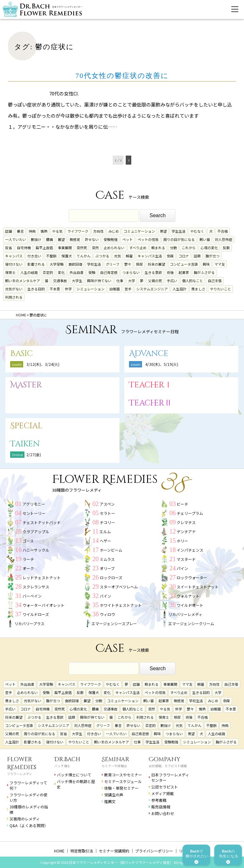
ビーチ (182, 504)
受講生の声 (114, 795)
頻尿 (139, 264)
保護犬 (67, 256)
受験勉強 (111, 239)
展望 (61, 239)
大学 (132, 281)
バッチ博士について (74, 775)
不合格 (223, 231)
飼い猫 (205, 239)
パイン (182, 568)
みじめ (114, 231)
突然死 (82, 248)
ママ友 (220, 264)
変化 (61, 272)
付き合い (34, 256)
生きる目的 (36, 289)
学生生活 (179, 231)
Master (26, 385)
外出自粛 (77, 272)
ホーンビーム (111, 550)
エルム (105, 531)
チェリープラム (190, 513)
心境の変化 (209, 248)
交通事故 (60, 281)
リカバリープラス (29, 623)
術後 (170, 272)
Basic (21, 354)
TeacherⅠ (151, 385)
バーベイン (32, 596)
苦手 (128, 289)
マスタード (186, 559)
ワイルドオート (190, 605)
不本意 (55, 289)
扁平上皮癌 (44, 248)
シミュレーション (91, 289)
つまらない (131, 272)
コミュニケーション (139, 231)
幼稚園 (115, 289)
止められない (114, 248)
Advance (149, 354)
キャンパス (14, 256)
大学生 (77, 281)
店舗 (9, 231)
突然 (95, 248)
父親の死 (155, 281)
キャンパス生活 (150, 256)
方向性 (98, 231)
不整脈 (51, 256)
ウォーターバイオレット (44, 605)
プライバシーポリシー (154, 851)
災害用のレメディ (25, 819)
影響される (36, 264)
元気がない (14, 289)
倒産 (170, 256)
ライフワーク (78, 231)
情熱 (44, 231)
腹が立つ (213, 256)
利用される (14, 297)
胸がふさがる (204, 272)
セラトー (107, 513)
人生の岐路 (29, 272)
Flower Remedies (22, 763)
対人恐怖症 (224, 239)
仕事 (120, 281)
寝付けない (14, 264)
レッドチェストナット (42, 577)
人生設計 (180, 289)
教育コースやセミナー (123, 775)
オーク (28, 568)
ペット (128, 239)
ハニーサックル (36, 550)
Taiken (25, 444)
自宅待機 (24, 248)
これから (189, 248)
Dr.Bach (67, 759)
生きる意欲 (153, 272)
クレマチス (186, 522)
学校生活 (94, 264)
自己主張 (215, 281)
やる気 (57, 231)
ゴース (28, 541)
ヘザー (105, 541)
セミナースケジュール (123, 781)
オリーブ (107, 568)
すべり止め (138, 248)
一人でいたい (16, 239)
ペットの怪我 (148, 239)
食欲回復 (75, 264)
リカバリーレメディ (185, 614)
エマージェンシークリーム (191, 623)
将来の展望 (156, 264)
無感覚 (75, 239)
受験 (92, 272)
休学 (68, 289)
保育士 (10, 272)
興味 (206, 264)
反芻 (226, 248)
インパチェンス (190, 550)
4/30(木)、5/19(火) (162, 364)
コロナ (184, 256)
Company (165, 759)
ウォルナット (188, 596)
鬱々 (128, 264)
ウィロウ (107, 614)
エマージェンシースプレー (114, 623)
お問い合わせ (163, 813)
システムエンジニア (152, 289)
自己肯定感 (109, 272)
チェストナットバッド (42, 522)
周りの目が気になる (179, 239)
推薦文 (110, 801)
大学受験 (57, 264)
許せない (92, 239)
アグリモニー (34, 504)
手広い (172, 281)
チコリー (107, 522)
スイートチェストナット (198, 587)
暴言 (20, 231)
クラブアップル (36, 531)
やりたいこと (220, 289)
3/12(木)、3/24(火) (43, 364)
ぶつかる (102, 256)
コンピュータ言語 (184, 264)
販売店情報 (161, 807)
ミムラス (107, 559)
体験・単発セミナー (121, 788)
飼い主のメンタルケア (23, 281)
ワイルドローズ (36, 614)
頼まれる (158, 248)
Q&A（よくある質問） (29, 825)
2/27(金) (34, 454)
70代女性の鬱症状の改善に (122, 76)
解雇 (129, 256)
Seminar (115, 759)
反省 (9, 248)
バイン (105, 596)
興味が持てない (99, 281)
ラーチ (28, 559)
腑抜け (36, 239)
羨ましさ (198, 289)
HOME (59, 851)
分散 (173, 248)
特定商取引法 (82, 851)
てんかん (84, 256)
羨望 (163, 231)
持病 (32, 231)
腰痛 (50, 239)
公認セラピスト (165, 787)
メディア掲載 (163, 793)
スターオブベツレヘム (119, 587)
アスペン (107, 504)
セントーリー (34, 513)
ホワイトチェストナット (121, 605)
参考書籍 (159, 800)
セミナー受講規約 (114, 851)
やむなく (197, 231)
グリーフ (113, 264)
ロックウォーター (192, 577)
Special (26, 426)
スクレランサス (36, 587)
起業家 (184, 272)
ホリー (182, 541)
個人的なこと (193, 281)
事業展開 (65, 248)
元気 (118, 256)
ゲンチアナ (186, 531)
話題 (197, 256)
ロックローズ (111, 577)
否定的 (48, 272)
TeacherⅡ (151, 403)
